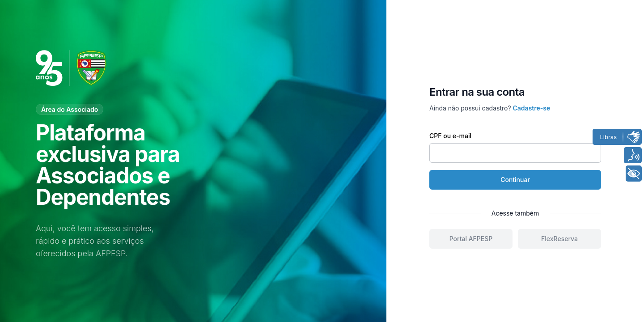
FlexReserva (559, 239)
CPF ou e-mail (450, 136)
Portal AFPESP (471, 239)
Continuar (515, 180)
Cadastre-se (532, 108)
